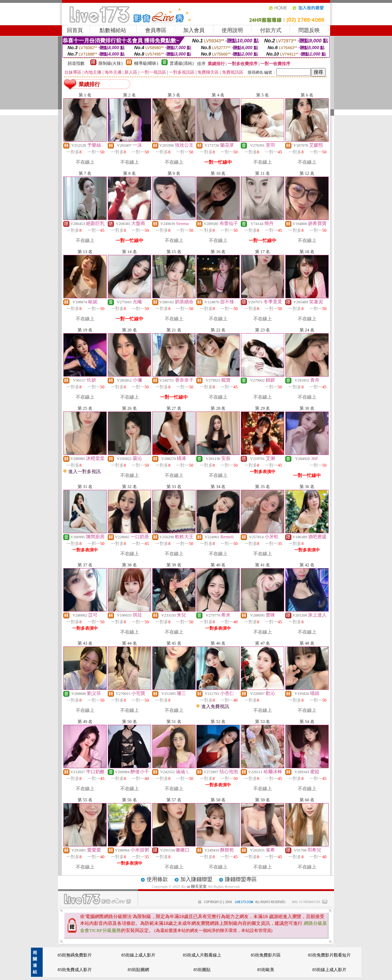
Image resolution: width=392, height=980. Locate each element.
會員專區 (156, 30)
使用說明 (232, 30)
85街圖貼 (202, 970)
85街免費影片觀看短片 (329, 955)
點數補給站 (113, 30)
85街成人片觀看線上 (202, 955)
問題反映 (309, 30)
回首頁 (75, 30)
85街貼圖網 (138, 970)
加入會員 (194, 30)
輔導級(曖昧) (146, 63)
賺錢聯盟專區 (241, 879)
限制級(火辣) (111, 63)
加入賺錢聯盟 (196, 879)
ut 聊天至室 (197, 886)
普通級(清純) (182, 63)
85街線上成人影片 (138, 955)
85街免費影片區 (266, 955)
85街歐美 (266, 970)
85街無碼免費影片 (75, 955)
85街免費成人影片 (75, 970)
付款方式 (271, 30)
